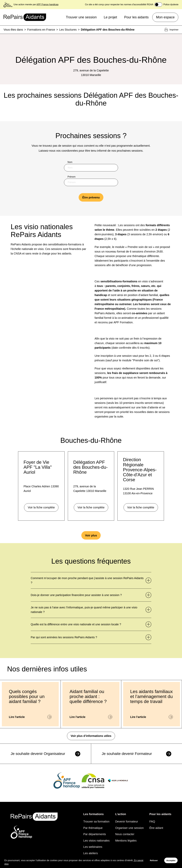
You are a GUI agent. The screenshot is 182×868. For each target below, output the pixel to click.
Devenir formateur (127, 821)
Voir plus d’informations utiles (91, 736)
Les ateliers (91, 853)
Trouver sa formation (96, 821)
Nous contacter (125, 834)
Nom (70, 162)
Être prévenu (91, 197)
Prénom (72, 177)
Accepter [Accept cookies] (171, 860)
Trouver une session (81, 17)
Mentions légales (126, 841)
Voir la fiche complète (41, 507)
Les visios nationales (96, 841)
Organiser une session (129, 828)
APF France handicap (47, 4)
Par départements (95, 834)
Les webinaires (93, 847)
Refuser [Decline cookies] (154, 860)
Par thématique (93, 828)
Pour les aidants (136, 17)
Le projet (110, 17)
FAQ (152, 821)
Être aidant (156, 828)
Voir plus (91, 535)
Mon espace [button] (165, 17)
